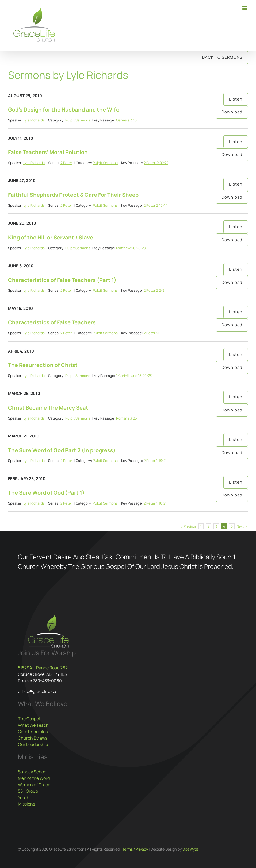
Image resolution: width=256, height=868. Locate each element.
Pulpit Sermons (78, 120)
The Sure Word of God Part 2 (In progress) (62, 450)
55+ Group (28, 791)
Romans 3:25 (127, 418)
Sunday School (33, 772)
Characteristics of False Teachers (52, 322)
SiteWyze (190, 849)
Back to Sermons (222, 57)
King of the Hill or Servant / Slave (51, 237)
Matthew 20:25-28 (131, 248)
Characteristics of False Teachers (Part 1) (62, 280)
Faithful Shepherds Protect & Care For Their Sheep (73, 195)
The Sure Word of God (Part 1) (46, 493)
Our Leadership (33, 744)
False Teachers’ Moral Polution (48, 152)
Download (232, 112)
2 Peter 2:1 (152, 333)
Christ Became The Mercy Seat (48, 408)
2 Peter (66, 163)
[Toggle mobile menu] (245, 8)
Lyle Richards (34, 120)
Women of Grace (34, 785)
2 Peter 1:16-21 (155, 503)
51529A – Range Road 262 (43, 668)
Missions (26, 804)
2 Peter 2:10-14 (156, 205)
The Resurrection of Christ (43, 365)
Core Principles (33, 732)
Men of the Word (34, 778)
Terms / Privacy (135, 849)
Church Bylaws (33, 738)
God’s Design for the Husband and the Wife (64, 110)
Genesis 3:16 (126, 120)
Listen (236, 99)
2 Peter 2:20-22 (156, 163)
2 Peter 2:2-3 (154, 290)
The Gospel (29, 719)
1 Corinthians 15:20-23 (134, 376)
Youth (24, 797)
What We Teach (33, 725)
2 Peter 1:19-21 (155, 461)
